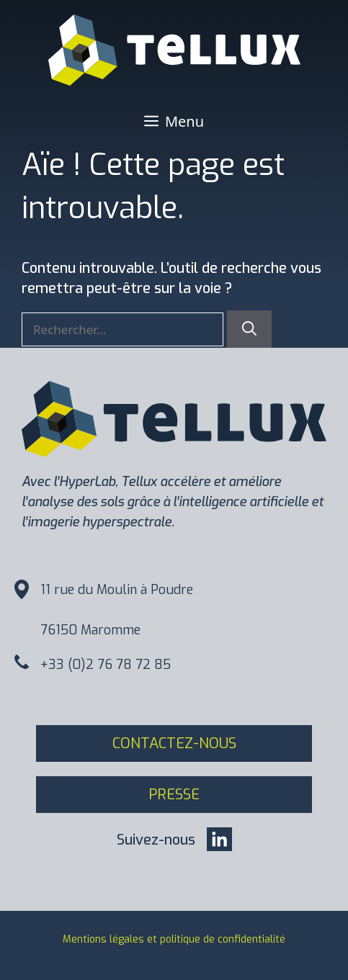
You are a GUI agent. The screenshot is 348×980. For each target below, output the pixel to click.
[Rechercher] (249, 329)
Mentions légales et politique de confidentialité (174, 939)
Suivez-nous (156, 840)
